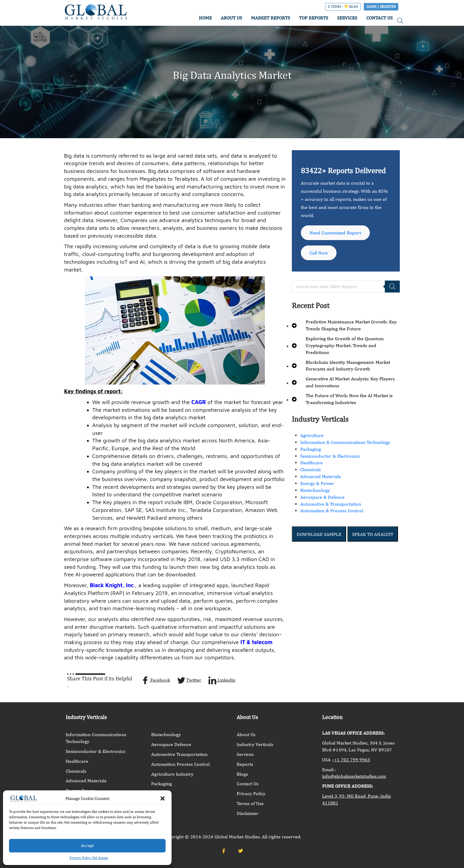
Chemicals (311, 471)
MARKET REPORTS (271, 18)
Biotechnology (315, 491)
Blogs (242, 774)
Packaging (311, 450)
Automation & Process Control (332, 512)
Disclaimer (248, 813)
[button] (163, 798)
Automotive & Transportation (331, 505)
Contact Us (248, 784)
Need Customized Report (336, 233)
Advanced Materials (321, 478)
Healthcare (311, 464)
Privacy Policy (251, 794)
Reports (245, 764)
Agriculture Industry (172, 774)
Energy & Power (317, 485)
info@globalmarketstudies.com (354, 776)
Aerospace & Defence (322, 498)
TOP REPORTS (314, 18)
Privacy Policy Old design (89, 858)
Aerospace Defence (171, 744)
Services (245, 754)
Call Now (319, 254)
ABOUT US (231, 18)
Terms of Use (250, 803)
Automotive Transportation (179, 754)
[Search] (392, 288)
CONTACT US (379, 18)
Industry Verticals (255, 744)
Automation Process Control (180, 764)
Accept (87, 845)
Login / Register (381, 7)
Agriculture (312, 437)
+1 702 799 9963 (352, 760)
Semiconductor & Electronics (330, 457)
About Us (246, 734)
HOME (205, 18)
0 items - (343, 7)
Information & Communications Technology (345, 443)
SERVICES (347, 18)
